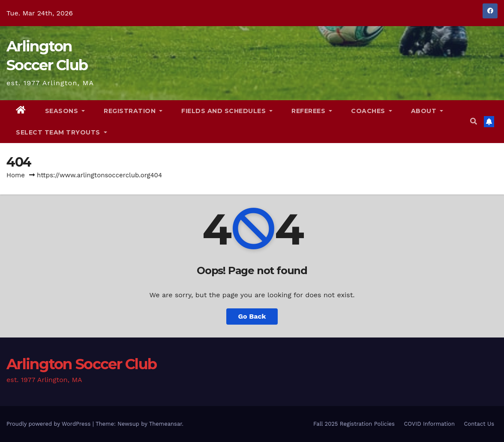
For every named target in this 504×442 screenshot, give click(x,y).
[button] (474, 121)
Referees (312, 111)
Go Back (252, 316)
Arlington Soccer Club (81, 364)
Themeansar (166, 424)
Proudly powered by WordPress (49, 424)
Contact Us (479, 424)
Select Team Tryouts (61, 132)
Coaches (372, 111)
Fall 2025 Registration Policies (354, 424)
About (427, 111)
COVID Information (429, 424)
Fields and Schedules (227, 111)
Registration (133, 111)
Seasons (65, 111)
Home (16, 175)
